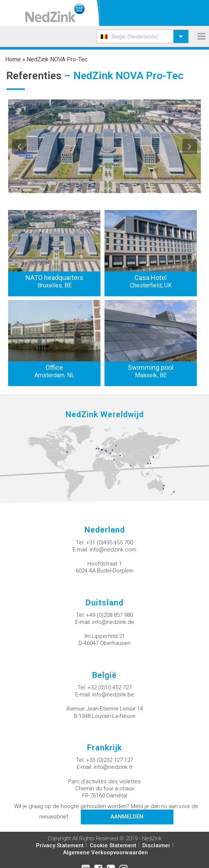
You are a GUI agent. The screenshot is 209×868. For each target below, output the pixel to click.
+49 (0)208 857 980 (110, 615)
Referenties (34, 76)
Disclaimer (156, 845)
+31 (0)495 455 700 (110, 543)
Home (13, 59)
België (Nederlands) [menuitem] (135, 37)
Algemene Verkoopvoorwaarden (105, 852)
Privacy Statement (60, 845)
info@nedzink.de (113, 622)
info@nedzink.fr (113, 767)
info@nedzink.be (113, 695)
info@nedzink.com (113, 550)
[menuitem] (143, 36)
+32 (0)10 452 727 (110, 688)
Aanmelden (127, 817)
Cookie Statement (113, 845)
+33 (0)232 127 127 (110, 760)
